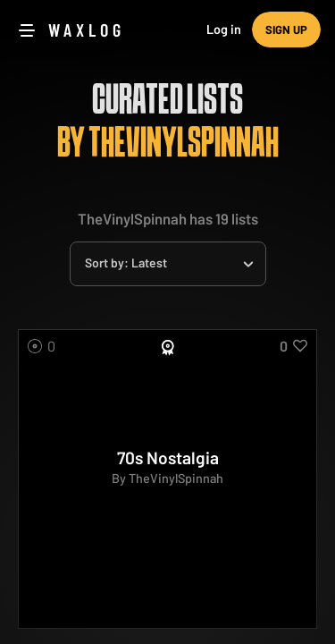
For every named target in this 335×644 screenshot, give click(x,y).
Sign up (286, 30)
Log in (224, 29)
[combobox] (168, 264)
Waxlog (87, 30)
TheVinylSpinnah (176, 478)
